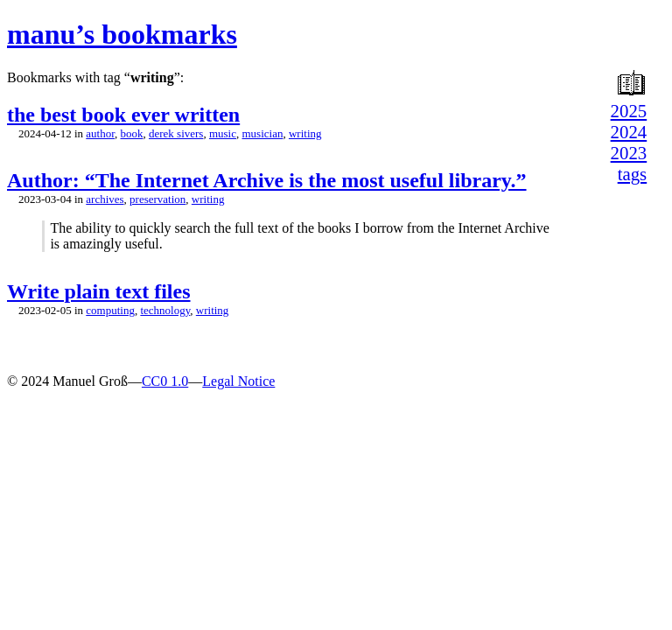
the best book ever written (123, 115)
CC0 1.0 (165, 381)
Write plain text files (99, 291)
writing (305, 133)
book (131, 133)
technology (165, 310)
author (100, 133)
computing (110, 310)
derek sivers (176, 133)
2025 (629, 111)
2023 (629, 153)
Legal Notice (238, 381)
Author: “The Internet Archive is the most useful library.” (267, 180)
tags (633, 174)
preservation (157, 199)
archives (105, 199)
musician (263, 133)
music (223, 133)
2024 (629, 132)
